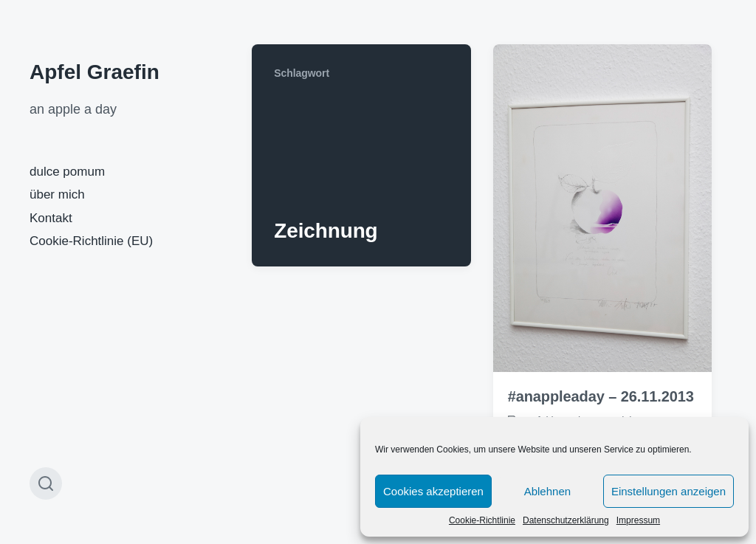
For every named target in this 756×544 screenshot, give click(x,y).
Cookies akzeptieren (433, 491)
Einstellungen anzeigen (669, 491)
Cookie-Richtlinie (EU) (91, 241)
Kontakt (51, 218)
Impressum (638, 520)
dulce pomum (67, 172)
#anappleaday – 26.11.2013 (601, 396)
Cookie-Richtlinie (482, 520)
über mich (57, 194)
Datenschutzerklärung (566, 520)
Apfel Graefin (94, 72)
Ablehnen (547, 491)
